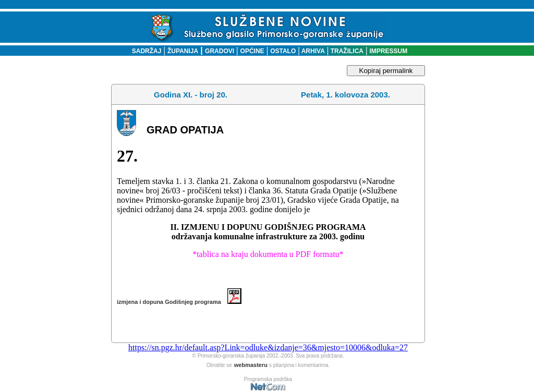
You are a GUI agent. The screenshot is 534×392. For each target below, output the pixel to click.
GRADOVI (220, 51)
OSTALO (283, 51)
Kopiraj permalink (386, 71)
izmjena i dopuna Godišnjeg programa (179, 302)
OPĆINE (252, 51)
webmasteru (251, 365)
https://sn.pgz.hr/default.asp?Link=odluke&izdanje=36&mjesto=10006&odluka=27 (268, 347)
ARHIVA (312, 51)
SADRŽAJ (144, 51)
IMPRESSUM (389, 51)
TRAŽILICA (346, 51)
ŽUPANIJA (183, 51)
